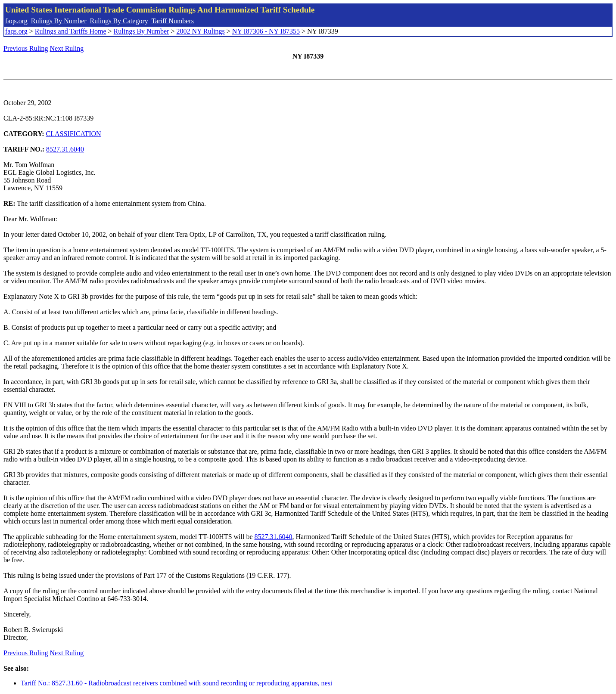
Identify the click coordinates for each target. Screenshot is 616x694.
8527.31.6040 (65, 149)
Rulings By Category (119, 21)
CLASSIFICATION (74, 134)
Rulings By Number (59, 21)
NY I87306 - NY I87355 (266, 31)
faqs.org (16, 21)
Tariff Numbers (173, 21)
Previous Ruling (26, 48)
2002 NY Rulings (201, 31)
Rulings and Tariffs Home (71, 31)
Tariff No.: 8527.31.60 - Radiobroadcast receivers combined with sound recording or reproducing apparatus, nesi (176, 683)
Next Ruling (67, 48)
